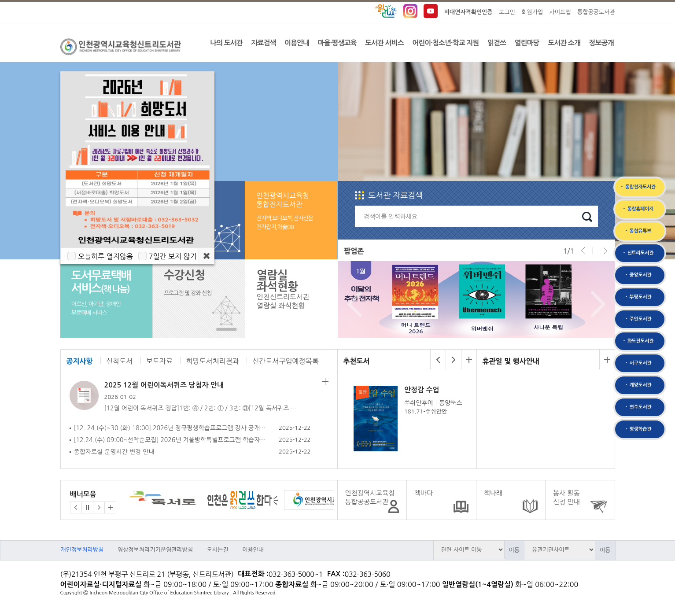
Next (596, 304)
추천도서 (357, 361)
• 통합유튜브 (638, 231)
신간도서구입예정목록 (285, 361)
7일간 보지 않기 (173, 256)
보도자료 (159, 361)
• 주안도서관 (638, 319)
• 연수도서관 (638, 407)
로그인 (507, 12)
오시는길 (218, 550)
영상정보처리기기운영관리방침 (155, 550)
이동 (514, 550)
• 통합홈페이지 (637, 209)
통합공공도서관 (596, 12)
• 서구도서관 (638, 363)
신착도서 (119, 361)
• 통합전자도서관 (637, 187)
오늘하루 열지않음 (105, 256)
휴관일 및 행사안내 (511, 361)
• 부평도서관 (638, 297)
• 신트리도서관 (637, 253)
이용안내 (253, 550)
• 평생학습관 (638, 429)
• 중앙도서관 (638, 275)
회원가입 (532, 12)
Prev (352, 304)
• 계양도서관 (638, 385)
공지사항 (80, 361)
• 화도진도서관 (637, 341)
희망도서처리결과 (212, 361)
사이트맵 (560, 12)
